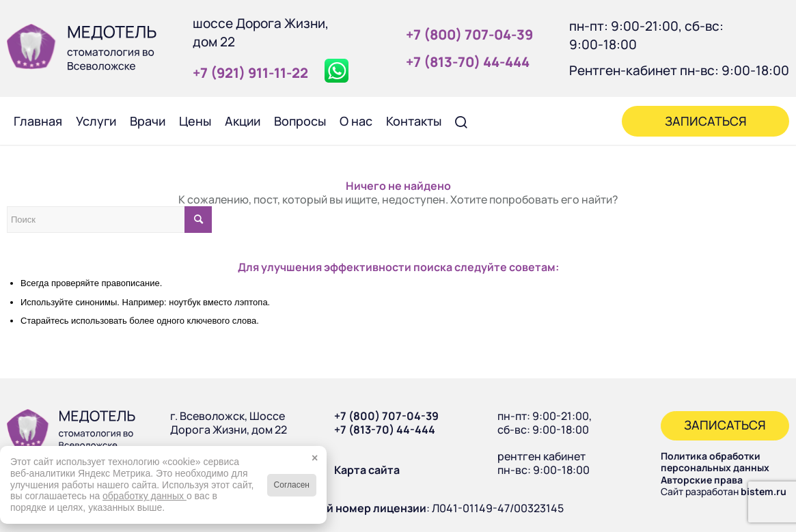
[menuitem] (38, 121)
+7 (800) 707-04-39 (386, 416)
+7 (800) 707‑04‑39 (469, 34)
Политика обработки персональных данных (715, 462)
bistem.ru (764, 491)
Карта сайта (367, 470)
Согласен (292, 485)
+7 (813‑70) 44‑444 (468, 62)
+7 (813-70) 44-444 (385, 430)
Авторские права (702, 480)
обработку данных (145, 496)
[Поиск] (462, 121)
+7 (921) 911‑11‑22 (250, 73)
